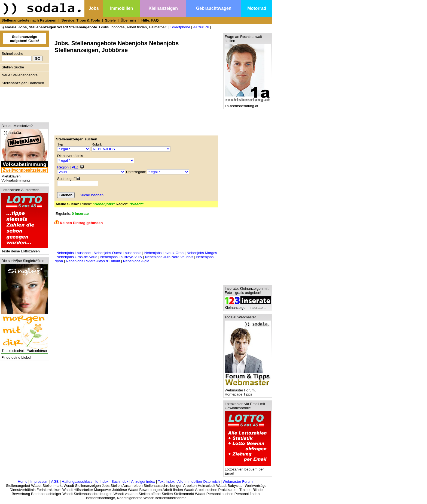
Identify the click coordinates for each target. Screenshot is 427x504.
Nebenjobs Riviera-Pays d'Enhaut (93, 261)
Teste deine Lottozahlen (25, 250)
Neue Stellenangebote (20, 75)
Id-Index (102, 482)
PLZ (75, 167)
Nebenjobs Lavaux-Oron (164, 253)
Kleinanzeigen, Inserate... (248, 306)
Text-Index (166, 482)
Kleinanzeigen (163, 8)
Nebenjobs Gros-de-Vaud (77, 257)
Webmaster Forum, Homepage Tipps (248, 391)
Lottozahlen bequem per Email (248, 470)
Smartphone (180, 27)
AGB (55, 482)
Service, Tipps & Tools (81, 20)
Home (23, 482)
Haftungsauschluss (77, 482)
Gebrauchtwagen (214, 8)
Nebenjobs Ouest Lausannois (118, 253)
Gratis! (25, 39)
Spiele (110, 20)
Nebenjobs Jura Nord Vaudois (169, 257)
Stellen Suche (13, 67)
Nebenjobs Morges (202, 253)
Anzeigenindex (143, 482)
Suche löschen (92, 195)
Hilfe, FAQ (150, 20)
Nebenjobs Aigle (136, 261)
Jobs (94, 8)
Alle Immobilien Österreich (199, 482)
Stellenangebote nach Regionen (29, 20)
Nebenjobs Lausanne (74, 253)
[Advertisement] (23, 103)
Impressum (39, 482)
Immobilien (121, 8)
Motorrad (257, 8)
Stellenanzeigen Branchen (23, 83)
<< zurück (201, 27)
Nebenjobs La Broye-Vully (121, 257)
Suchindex (120, 482)
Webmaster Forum (238, 482)
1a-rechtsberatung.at (248, 104)
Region (63, 167)
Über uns (129, 20)
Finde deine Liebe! (25, 356)
